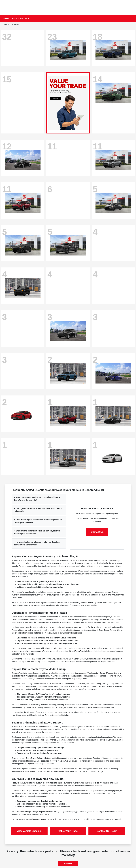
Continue (68, 863)
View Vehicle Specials (29, 831)
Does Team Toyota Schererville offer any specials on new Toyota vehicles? (38, 521)
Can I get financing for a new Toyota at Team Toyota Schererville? (38, 510)
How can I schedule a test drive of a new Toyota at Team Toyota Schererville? (37, 543)
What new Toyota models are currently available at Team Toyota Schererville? (37, 499)
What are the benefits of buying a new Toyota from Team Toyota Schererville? (37, 532)
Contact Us (97, 532)
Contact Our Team (107, 831)
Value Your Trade (68, 831)
